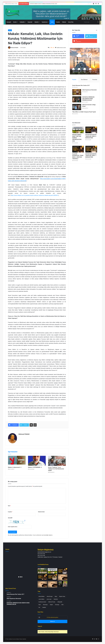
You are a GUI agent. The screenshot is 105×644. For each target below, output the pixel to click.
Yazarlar (58, 22)
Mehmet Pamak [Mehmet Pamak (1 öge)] (52, 602)
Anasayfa (9, 22)
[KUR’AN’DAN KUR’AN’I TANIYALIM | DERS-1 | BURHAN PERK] (91, 149)
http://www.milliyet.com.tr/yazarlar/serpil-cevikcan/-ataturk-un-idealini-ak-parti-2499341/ (35, 195)
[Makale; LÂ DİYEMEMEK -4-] (37, 461)
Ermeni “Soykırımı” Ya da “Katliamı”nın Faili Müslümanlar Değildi (56, 469)
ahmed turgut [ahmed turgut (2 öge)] (50, 596)
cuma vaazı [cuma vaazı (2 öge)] (49, 599)
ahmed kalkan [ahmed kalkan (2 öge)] (41, 596)
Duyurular (30, 22)
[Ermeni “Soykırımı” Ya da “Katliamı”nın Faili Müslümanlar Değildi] (57, 461)
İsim (9, 506)
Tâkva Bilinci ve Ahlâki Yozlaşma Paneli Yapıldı (84, 112)
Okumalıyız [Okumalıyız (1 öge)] (45, 605)
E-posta (10, 512)
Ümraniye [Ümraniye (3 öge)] (57, 605)
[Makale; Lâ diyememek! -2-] (17, 461)
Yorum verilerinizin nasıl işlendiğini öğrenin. (43, 535)
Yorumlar (95, 80)
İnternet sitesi (41, 512)
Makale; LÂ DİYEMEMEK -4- (35, 467)
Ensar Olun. (71, 22)
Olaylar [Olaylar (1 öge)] (51, 605)
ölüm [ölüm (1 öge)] (62, 605)
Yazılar (52, 22)
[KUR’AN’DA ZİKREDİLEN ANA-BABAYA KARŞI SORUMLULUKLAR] (77, 99)
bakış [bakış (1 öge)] (56, 596)
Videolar (64, 22)
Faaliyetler (22, 22)
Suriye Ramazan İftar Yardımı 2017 (81, 85)
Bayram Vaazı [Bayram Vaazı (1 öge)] (62, 596)
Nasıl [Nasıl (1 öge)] (40, 605)
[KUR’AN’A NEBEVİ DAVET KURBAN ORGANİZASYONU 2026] (42, 571)
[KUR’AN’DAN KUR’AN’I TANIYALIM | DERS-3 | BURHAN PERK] (91, 130)
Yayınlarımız (45, 22)
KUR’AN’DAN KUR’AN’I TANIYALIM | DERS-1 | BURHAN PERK (91, 156)
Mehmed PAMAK (15, 48)
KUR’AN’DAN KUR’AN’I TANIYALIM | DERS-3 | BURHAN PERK (91, 136)
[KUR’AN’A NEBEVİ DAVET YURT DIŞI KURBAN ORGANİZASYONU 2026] (78, 130)
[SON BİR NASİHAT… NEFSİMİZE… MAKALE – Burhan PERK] (52, 584)
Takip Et (40, 626)
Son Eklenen (84, 80)
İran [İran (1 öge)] (39, 607)
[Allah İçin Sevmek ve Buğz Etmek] (77, 107)
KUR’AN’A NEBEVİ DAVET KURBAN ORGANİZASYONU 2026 (43, 4)
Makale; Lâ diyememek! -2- (15, 467)
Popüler (74, 80)
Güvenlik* (10, 518)
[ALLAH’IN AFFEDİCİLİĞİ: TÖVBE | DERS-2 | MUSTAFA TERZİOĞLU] (78, 149)
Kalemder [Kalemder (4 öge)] (56, 599)
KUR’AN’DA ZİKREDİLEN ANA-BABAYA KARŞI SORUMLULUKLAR (88, 99)
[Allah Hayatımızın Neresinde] (77, 92)
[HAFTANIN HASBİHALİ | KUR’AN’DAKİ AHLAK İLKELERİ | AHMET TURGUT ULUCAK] (63, 584)
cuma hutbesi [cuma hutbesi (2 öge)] (41, 599)
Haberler (37, 22)
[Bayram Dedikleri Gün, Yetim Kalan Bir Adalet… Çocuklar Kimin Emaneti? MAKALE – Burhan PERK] (63, 577)
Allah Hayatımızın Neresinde (89, 90)
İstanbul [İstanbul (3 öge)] (44, 607)
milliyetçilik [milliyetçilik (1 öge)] (60, 602)
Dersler (15, 22)
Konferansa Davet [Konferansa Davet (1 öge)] (42, 602)
